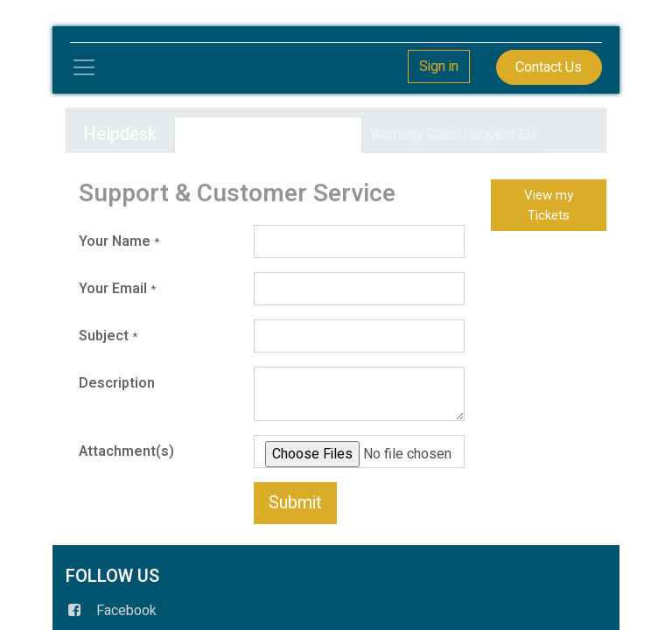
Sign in (439, 66)
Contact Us (549, 67)
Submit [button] (295, 503)
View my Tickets (549, 205)
